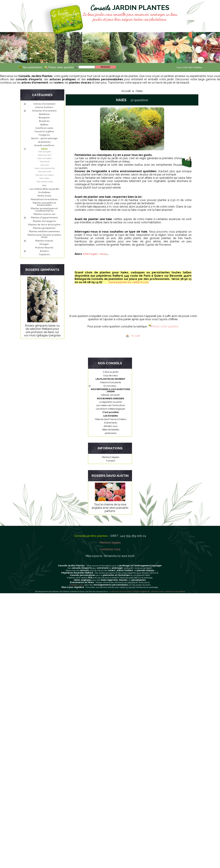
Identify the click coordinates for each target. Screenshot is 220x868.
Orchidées (44, 192)
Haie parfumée (45, 172)
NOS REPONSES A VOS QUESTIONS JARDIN (111, 390)
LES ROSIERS (111, 416)
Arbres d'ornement (44, 104)
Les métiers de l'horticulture (111, 405)
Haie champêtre (45, 158)
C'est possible (111, 412)
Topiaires (44, 254)
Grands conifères (44, 145)
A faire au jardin (111, 372)
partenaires (111, 433)
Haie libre (45, 165)
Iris (44, 185)
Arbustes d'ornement (44, 111)
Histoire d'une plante (111, 382)
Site (134, 592)
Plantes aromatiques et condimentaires (44, 210)
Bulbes (44, 125)
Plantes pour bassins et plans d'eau (44, 236)
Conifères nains (44, 128)
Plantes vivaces (44, 241)
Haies (44, 149)
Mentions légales (111, 457)
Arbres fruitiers (44, 107)
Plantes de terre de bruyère (44, 225)
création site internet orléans (120, 592)
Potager (44, 244)
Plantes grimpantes (44, 228)
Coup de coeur (111, 376)
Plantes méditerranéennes (44, 231)
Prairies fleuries (44, 248)
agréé (138, 592)
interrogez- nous (95, 254)
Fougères (44, 135)
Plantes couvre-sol (44, 214)
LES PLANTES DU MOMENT (111, 379)
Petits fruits (44, 196)
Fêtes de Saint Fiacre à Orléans (111, 419)
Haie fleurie (45, 162)
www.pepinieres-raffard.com (129, 282)
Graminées (44, 142)
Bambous (44, 114)
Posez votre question (164, 326)
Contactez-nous (110, 549)
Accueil (126, 91)
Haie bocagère (45, 152)
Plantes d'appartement (44, 218)
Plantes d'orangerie (44, 221)
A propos (111, 461)
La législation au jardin (111, 402)
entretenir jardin (157, 592)
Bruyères (44, 121)
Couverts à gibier (44, 131)
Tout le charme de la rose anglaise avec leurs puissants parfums (110, 508)
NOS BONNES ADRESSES (111, 398)
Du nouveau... (111, 386)
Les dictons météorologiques (111, 409)
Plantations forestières (44, 199)
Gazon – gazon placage (44, 138)
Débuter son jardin (111, 395)
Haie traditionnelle (45, 182)
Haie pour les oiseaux (45, 175)
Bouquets (44, 118)
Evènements (111, 423)
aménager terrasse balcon (175, 592)
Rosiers (44, 251)
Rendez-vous (111, 426)
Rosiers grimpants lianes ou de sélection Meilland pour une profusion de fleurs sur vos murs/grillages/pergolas (42, 330)
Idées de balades (111, 430)
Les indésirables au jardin (44, 189)
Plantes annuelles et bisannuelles (44, 204)
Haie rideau (45, 178)
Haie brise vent (45, 155)
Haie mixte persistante (45, 168)
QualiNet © (145, 592)
